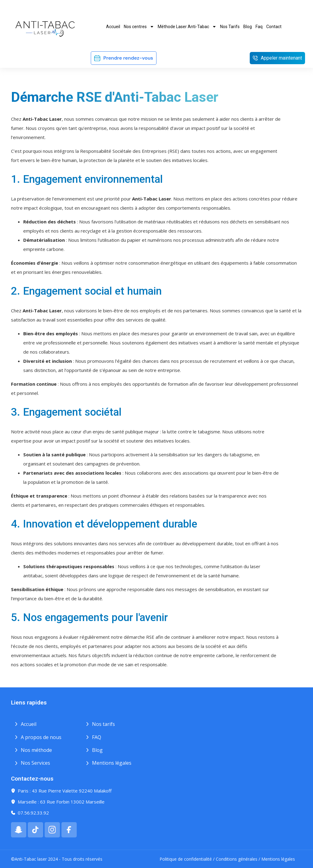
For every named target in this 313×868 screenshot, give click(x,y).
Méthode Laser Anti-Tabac (187, 27)
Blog (248, 27)
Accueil (113, 27)
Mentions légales (278, 859)
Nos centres (139, 27)
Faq (259, 27)
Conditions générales (237, 859)
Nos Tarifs (230, 27)
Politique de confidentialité (186, 859)
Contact (274, 27)
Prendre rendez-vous (128, 58)
